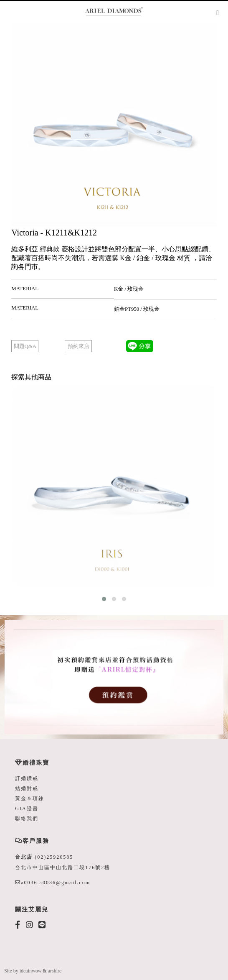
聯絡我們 (27, 819)
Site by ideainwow (23, 971)
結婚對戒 (27, 788)
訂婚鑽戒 (27, 778)
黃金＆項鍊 (30, 798)
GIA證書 (27, 809)
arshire (55, 971)
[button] (104, 599)
